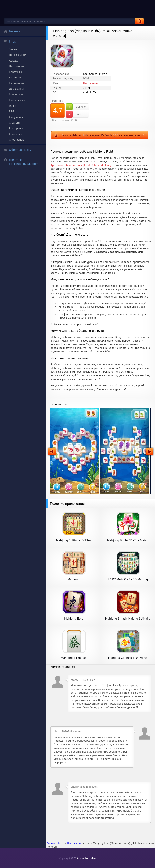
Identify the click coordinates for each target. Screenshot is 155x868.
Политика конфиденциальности (22, 162)
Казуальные (16, 83)
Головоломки (17, 100)
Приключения (18, 55)
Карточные (16, 72)
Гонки (13, 106)
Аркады (14, 61)
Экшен (13, 49)
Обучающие (16, 89)
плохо (74, 114)
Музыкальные (18, 94)
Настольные (16, 66)
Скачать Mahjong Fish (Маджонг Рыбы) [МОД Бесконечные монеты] (103, 135)
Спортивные (17, 140)
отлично (76, 107)
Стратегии (15, 123)
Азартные (15, 77)
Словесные (16, 134)
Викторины (16, 128)
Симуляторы (17, 117)
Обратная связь (17, 150)
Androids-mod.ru (86, 858)
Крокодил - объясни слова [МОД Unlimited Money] (81, 165)
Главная (12, 31)
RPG (12, 111)
